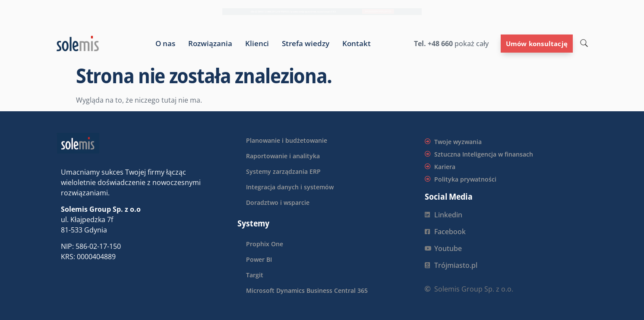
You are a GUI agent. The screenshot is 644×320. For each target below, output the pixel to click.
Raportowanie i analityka (283, 156)
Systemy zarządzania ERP (283, 171)
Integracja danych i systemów (290, 187)
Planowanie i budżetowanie (287, 140)
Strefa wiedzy (306, 44)
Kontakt (357, 44)
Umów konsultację (537, 44)
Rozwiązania (210, 44)
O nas (165, 44)
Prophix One (265, 244)
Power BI (259, 259)
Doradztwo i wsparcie (278, 202)
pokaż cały (471, 44)
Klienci (257, 44)
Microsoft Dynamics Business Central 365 (307, 290)
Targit (255, 275)
